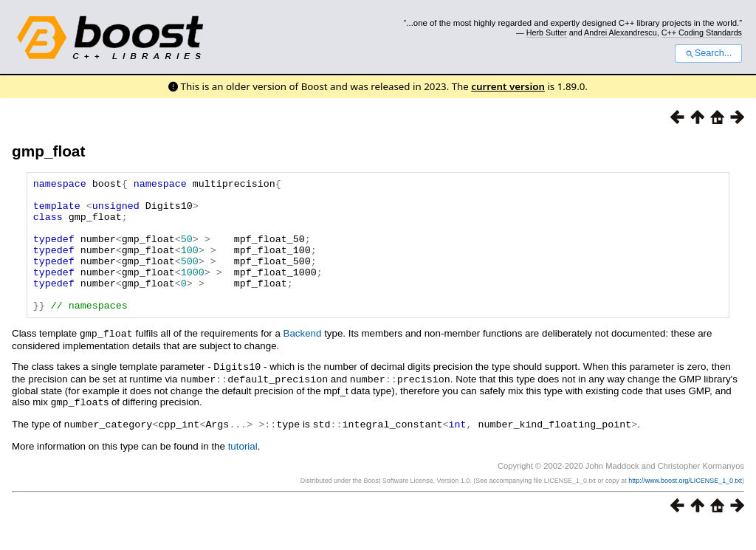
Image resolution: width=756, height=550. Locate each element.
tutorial (243, 469)
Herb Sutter (547, 32)
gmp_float (48, 151)
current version (508, 86)
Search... (708, 53)
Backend (303, 360)
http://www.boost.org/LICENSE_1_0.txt (685, 503)
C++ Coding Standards (702, 32)
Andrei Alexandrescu (621, 32)
